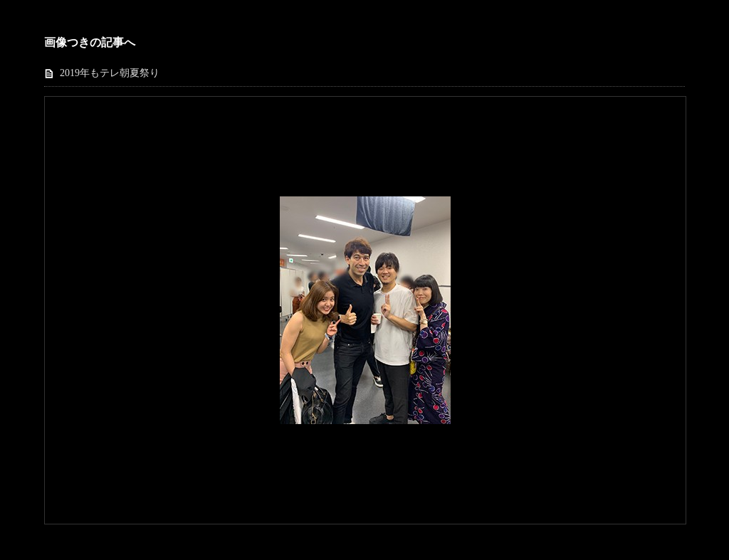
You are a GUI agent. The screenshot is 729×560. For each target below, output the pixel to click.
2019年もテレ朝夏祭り (110, 73)
